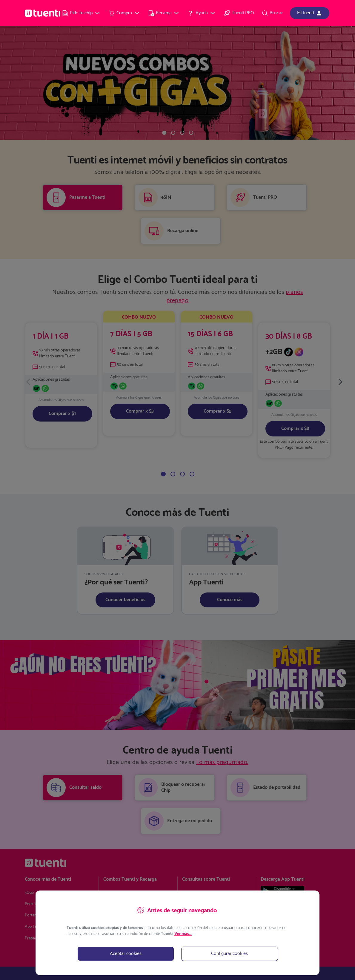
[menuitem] (81, 13)
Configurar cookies (229, 954)
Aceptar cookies (126, 954)
